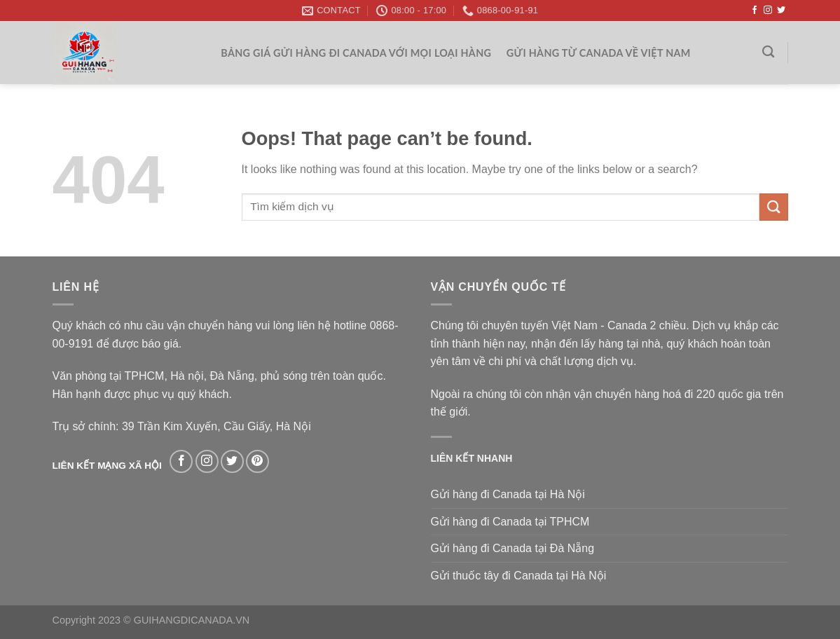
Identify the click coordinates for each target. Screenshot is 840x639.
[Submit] (773, 207)
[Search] (768, 52)
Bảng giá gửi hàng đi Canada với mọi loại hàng (356, 53)
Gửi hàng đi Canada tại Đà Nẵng (513, 548)
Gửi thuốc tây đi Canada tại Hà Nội (519, 576)
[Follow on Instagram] (768, 11)
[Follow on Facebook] (755, 11)
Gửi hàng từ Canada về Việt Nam (599, 53)
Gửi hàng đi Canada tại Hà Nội (508, 494)
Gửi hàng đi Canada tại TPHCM (510, 522)
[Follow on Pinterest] (257, 461)
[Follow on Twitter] (781, 11)
